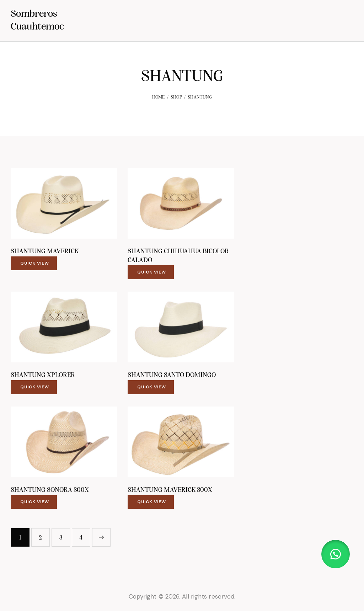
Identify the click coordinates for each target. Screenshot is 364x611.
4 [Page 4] (81, 538)
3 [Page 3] (61, 538)
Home (159, 97)
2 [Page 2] (40, 538)
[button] (336, 554)
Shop (176, 97)
